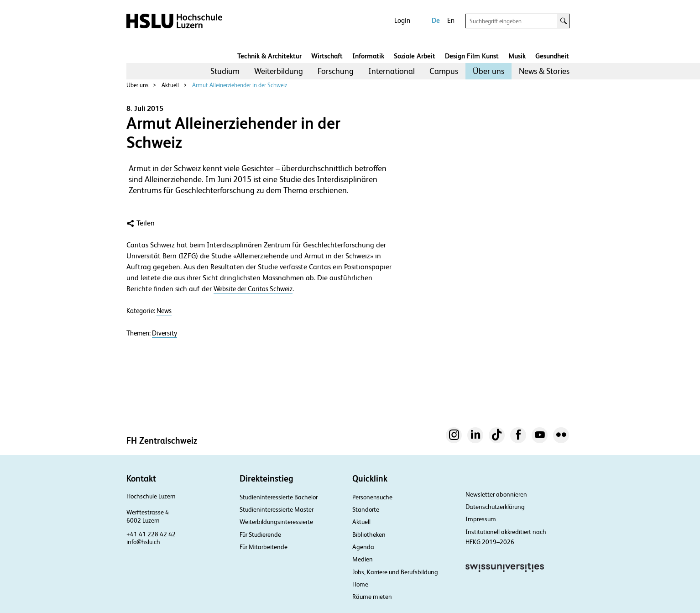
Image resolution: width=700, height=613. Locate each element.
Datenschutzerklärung (495, 507)
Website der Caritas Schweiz (253, 289)
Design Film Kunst (472, 56)
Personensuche (372, 497)
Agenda (363, 547)
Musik (517, 56)
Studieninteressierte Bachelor (279, 497)
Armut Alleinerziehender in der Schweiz (240, 85)
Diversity (165, 333)
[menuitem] (225, 71)
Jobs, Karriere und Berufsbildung (395, 572)
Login (402, 20)
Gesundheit (552, 56)
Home (360, 584)
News (164, 311)
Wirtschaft (327, 56)
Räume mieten (372, 597)
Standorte (366, 509)
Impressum (481, 519)
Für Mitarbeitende (264, 547)
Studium (225, 71)
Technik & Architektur (269, 56)
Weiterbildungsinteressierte (276, 522)
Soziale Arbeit (415, 56)
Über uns (488, 71)
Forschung (336, 71)
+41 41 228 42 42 (151, 534)
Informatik (368, 56)
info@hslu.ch (143, 542)
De (436, 20)
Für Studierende (260, 534)
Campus (444, 71)
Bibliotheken (369, 534)
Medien (363, 559)
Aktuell (170, 85)
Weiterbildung (279, 71)
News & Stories (544, 71)
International (392, 71)
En (451, 20)
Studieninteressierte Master (277, 509)
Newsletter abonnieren (496, 494)
